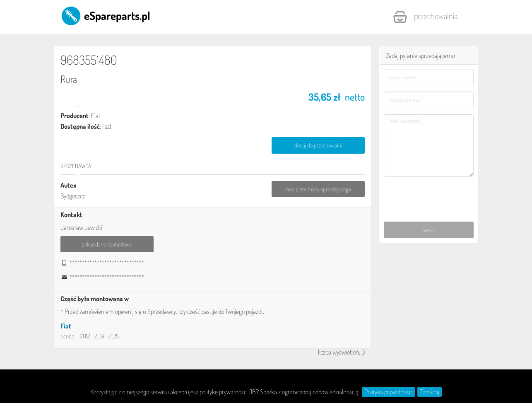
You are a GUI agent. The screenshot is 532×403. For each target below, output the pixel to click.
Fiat (66, 326)
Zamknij (430, 392)
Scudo (67, 336)
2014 (99, 336)
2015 (114, 336)
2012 (85, 336)
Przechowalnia (425, 17)
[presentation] (429, 195)
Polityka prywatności (389, 392)
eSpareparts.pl (105, 15)
